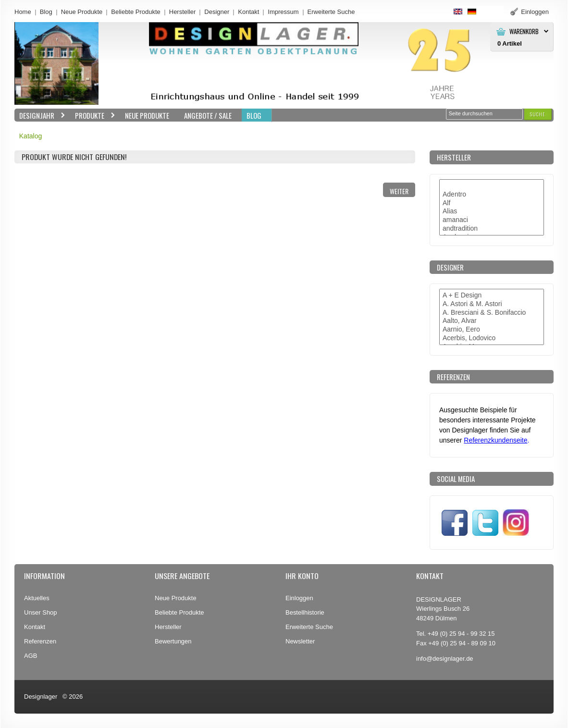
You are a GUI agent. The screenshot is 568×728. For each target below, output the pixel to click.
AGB (31, 656)
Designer (217, 12)
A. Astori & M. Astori (492, 304)
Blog (46, 12)
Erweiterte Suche (309, 627)
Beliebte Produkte (136, 12)
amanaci (492, 220)
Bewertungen (173, 641)
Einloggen (299, 598)
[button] (538, 114)
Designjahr (40, 116)
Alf (492, 203)
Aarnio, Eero (492, 330)
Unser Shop (41, 612)
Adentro (492, 195)
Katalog (31, 136)
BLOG (254, 115)
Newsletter (300, 641)
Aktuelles (37, 598)
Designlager (41, 697)
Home (23, 12)
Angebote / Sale (208, 115)
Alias (492, 211)
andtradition (492, 229)
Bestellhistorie (305, 612)
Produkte (93, 116)
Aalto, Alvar (492, 321)
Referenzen (40, 641)
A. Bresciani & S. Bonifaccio (492, 313)
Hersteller (183, 12)
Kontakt (248, 12)
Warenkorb (524, 31)
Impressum (283, 12)
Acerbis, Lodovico (492, 338)
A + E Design (492, 296)
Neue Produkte (82, 12)
